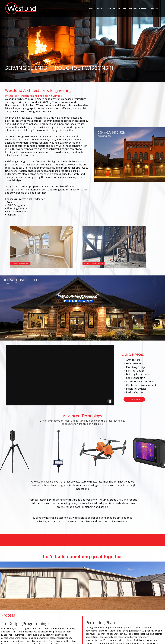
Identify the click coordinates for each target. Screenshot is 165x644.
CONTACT (155, 8)
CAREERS (143, 8)
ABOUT (100, 8)
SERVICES (111, 8)
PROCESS (122, 8)
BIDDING (133, 8)
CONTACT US (134, 399)
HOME (92, 8)
